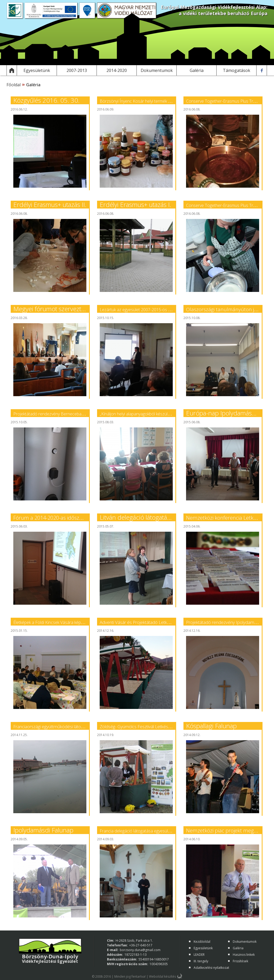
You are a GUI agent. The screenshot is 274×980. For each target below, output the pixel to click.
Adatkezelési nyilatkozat (211, 968)
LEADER (199, 955)
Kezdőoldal (202, 942)
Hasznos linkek (244, 955)
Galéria (238, 948)
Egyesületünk (203, 948)
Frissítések (240, 961)
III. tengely (201, 961)
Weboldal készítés (162, 976)
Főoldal (14, 85)
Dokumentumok (245, 942)
